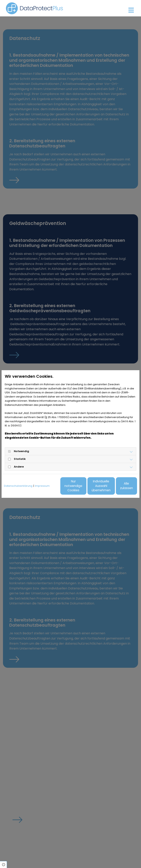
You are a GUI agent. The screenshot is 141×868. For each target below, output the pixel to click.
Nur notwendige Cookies (44, 488)
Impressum (42, 477)
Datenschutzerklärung (18, 477)
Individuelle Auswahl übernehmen (81, 488)
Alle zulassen (119, 488)
